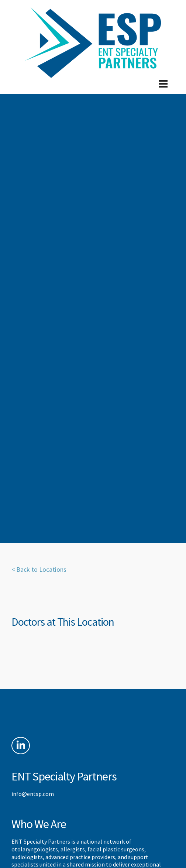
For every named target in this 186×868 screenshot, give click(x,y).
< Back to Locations (39, 569)
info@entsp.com (33, 794)
